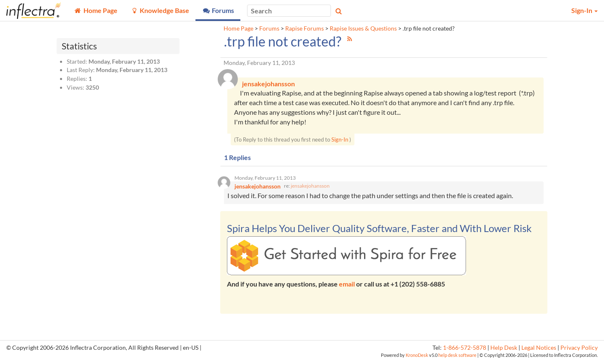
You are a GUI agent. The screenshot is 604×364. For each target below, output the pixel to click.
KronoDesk (417, 358)
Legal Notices (539, 350)
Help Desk (504, 350)
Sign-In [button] (584, 10)
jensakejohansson (310, 189)
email (347, 287)
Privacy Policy (579, 350)
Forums (269, 28)
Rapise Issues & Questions (363, 28)
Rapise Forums (305, 28)
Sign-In (340, 141)
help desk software (457, 358)
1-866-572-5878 (465, 350)
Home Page (238, 28)
